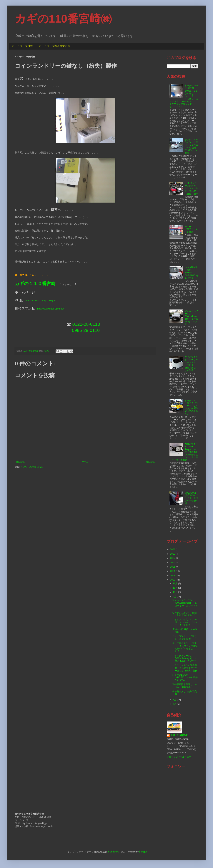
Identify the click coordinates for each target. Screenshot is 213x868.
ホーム (85, 462)
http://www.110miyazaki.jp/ (40, 301)
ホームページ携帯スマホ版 (54, 46)
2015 (173, 567)
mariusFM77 (114, 852)
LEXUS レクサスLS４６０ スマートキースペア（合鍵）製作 (191, 189)
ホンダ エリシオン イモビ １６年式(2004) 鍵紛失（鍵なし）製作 (191, 146)
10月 (175, 592)
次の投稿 (20, 462)
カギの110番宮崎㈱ (63, 19)
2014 (173, 571)
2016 (173, 563)
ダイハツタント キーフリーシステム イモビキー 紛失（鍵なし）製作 (191, 364)
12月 (175, 583)
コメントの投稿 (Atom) (32, 467)
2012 (173, 580)
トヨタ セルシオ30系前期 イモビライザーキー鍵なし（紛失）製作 (185, 668)
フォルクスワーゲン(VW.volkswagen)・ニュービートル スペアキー (185, 604)
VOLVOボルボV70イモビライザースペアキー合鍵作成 (191, 498)
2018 (173, 554)
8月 (175, 700)
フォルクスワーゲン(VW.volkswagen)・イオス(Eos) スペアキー (191, 317)
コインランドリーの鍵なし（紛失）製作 (184, 637)
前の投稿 (150, 462)
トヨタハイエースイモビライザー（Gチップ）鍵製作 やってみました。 (192, 407)
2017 (173, 558)
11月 (175, 588)
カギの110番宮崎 (179, 735)
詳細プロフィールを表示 (179, 757)
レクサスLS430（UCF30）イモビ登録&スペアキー (185, 678)
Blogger (143, 852)
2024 (173, 549)
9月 (175, 597)
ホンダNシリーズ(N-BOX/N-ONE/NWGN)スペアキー (191, 273)
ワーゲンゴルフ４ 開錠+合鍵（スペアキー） (184, 614)
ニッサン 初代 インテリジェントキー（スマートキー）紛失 (185, 622)
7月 (175, 704)
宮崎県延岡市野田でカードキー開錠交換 (184, 686)
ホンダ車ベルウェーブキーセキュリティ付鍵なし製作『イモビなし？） (185, 647)
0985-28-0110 (86, 330)
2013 (173, 576)
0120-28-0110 (86, 324)
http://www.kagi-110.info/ (51, 309)
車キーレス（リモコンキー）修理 (191, 229)
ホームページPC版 (23, 46)
